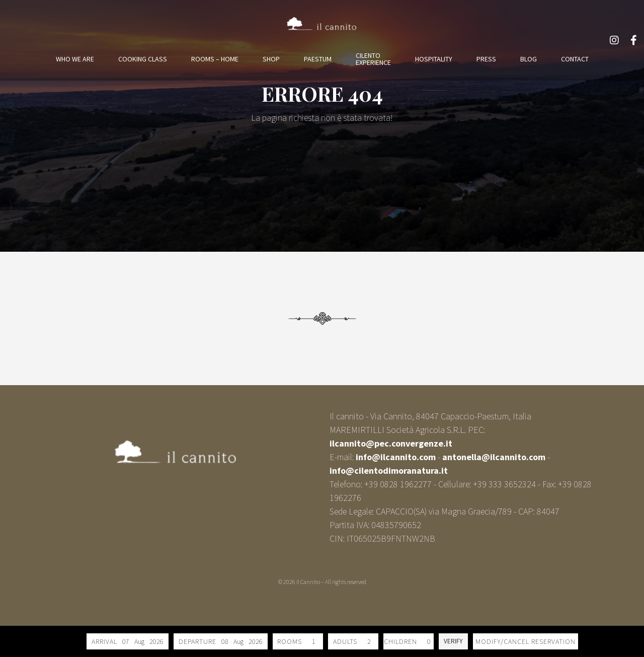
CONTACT (575, 59)
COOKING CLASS (143, 59)
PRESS (486, 59)
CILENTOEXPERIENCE (373, 59)
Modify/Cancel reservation (526, 641)
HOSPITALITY (434, 59)
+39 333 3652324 (504, 484)
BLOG (529, 59)
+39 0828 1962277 (398, 484)
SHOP (271, 59)
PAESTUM (318, 59)
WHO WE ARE (75, 59)
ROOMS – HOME (215, 59)
